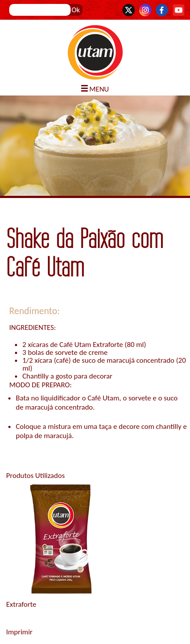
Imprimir (19, 632)
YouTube (179, 10)
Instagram (145, 10)
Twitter (129, 10)
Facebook (162, 10)
